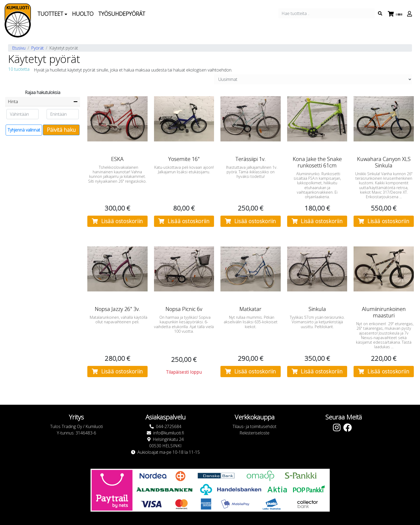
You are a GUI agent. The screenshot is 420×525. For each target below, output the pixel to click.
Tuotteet (52, 14)
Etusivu (19, 48)
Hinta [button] (13, 102)
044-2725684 (169, 426)
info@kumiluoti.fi (169, 433)
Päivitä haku (61, 130)
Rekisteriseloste (254, 433)
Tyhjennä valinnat (24, 130)
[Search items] (380, 13)
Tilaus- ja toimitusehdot (254, 426)
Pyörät (37, 48)
